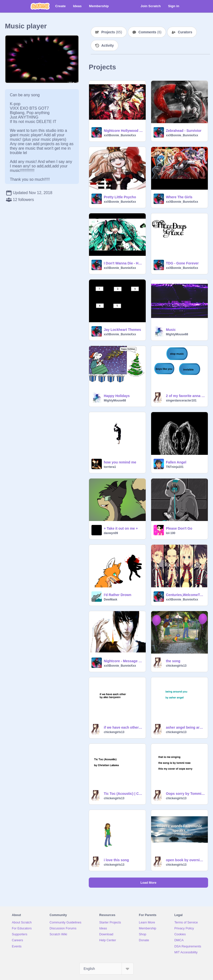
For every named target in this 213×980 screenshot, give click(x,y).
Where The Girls (179, 197)
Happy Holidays (117, 396)
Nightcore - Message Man (123, 661)
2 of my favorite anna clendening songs (185, 396)
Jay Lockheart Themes (122, 330)
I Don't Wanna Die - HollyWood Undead (123, 263)
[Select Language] (106, 969)
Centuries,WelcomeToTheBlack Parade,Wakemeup (185, 595)
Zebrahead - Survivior (184, 131)
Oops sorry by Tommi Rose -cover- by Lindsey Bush (185, 794)
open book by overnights (185, 860)
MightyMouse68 (177, 334)
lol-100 (171, 533)
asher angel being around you (185, 727)
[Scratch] (40, 6)
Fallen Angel (176, 462)
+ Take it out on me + (121, 528)
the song (173, 661)
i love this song (116, 860)
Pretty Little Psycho (120, 197)
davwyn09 (111, 533)
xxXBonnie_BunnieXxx (120, 135)
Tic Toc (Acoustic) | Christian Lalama (123, 794)
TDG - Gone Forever (182, 263)
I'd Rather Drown (117, 595)
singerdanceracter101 (181, 400)
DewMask (111, 600)
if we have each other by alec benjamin (123, 727)
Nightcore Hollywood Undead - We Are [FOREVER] (123, 131)
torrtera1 (110, 467)
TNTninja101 (175, 467)
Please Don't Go (179, 528)
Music (171, 330)
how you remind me (120, 462)
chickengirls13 (176, 666)
